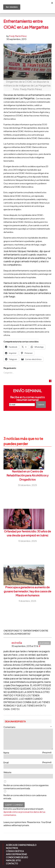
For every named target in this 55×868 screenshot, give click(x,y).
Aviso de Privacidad (16, 854)
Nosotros (12, 848)
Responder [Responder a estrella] (44, 643)
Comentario (27, 727)
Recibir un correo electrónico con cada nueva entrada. (25, 797)
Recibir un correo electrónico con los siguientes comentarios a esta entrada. (26, 787)
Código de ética (15, 851)
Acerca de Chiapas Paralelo (21, 845)
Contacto (12, 863)
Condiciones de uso (17, 857)
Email (27, 762)
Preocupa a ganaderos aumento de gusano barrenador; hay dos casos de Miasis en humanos (27, 591)
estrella (17, 643)
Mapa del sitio (13, 860)
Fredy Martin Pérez (18, 36)
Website (7, 772)
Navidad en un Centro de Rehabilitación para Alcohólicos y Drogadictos (27, 475)
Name (27, 753)
